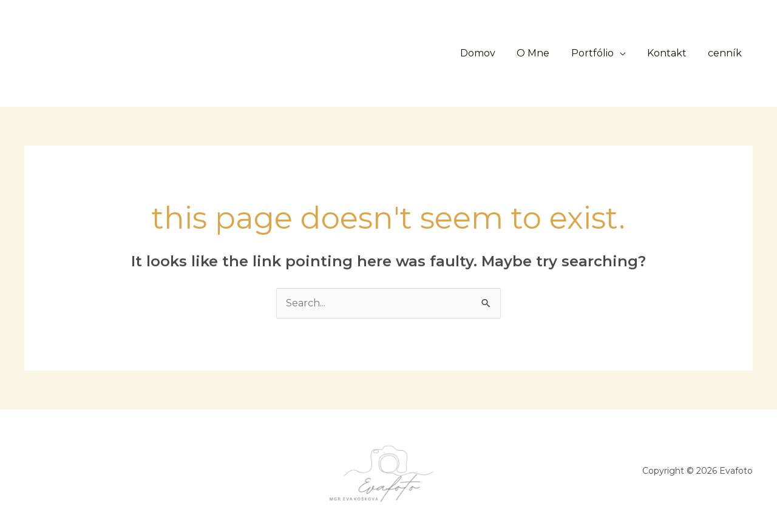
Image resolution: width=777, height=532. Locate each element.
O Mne (540, 53)
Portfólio (597, 53)
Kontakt (670, 53)
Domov (487, 53)
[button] (358, 53)
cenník (726, 53)
